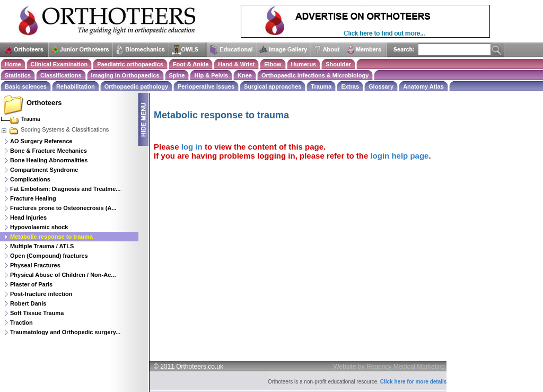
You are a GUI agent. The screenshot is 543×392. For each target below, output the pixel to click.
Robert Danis (28, 303)
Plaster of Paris (31, 284)
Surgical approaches (273, 86)
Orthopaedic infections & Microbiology (315, 75)
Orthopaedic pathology (136, 86)
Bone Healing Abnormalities (49, 160)
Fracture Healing (33, 198)
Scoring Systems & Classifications (55, 129)
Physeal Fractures (35, 265)
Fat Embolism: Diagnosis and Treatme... (65, 189)
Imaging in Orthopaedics (125, 75)
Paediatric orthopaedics (130, 64)
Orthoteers (44, 103)
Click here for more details (414, 382)
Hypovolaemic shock (39, 227)
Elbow (273, 64)
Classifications (61, 75)
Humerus (304, 64)
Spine (177, 75)
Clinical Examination (59, 64)
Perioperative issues (206, 86)
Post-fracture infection (41, 294)
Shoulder (338, 64)
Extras (350, 86)
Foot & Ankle (191, 64)
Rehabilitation (76, 86)
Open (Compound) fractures (49, 256)
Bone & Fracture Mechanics (49, 151)
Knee (245, 75)
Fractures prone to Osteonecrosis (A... (63, 208)
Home (13, 64)
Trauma (321, 86)
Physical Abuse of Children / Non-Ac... (63, 275)
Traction (21, 323)
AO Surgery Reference (41, 141)
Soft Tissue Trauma (37, 313)
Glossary (381, 86)
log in (192, 147)
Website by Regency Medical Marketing (389, 367)
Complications (30, 179)
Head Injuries (28, 217)
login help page (399, 156)
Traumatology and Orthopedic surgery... (65, 332)
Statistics (18, 75)
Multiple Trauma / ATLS (42, 246)
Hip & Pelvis (211, 75)
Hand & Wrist (236, 64)
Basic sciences (26, 86)
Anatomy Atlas (423, 86)
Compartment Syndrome (44, 170)
